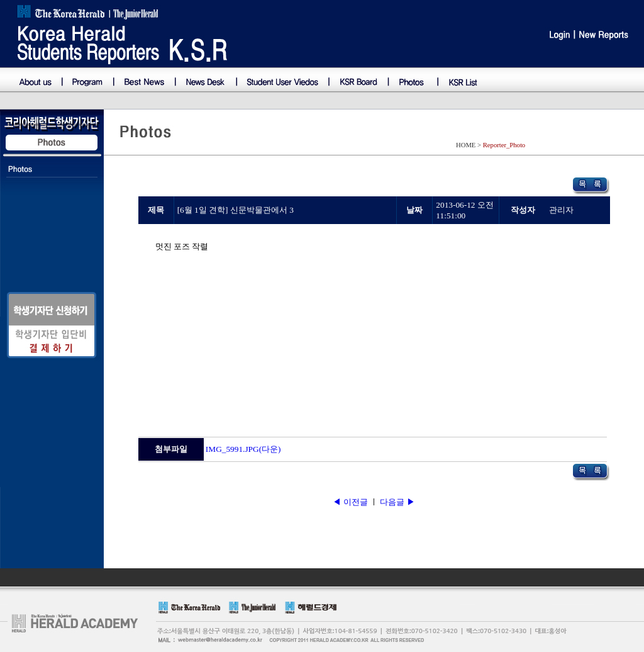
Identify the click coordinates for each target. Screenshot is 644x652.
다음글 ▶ (397, 502)
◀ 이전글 (351, 502)
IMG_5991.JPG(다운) (243, 449)
